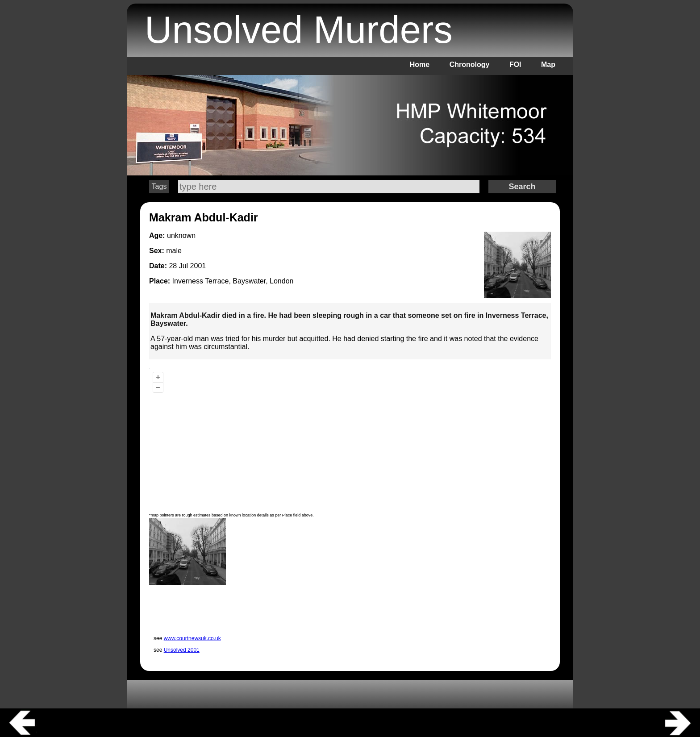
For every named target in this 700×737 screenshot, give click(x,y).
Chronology (470, 65)
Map (548, 65)
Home (420, 65)
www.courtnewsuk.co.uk (192, 638)
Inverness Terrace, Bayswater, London (233, 281)
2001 (198, 266)
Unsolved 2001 (182, 650)
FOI (515, 65)
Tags (159, 186)
